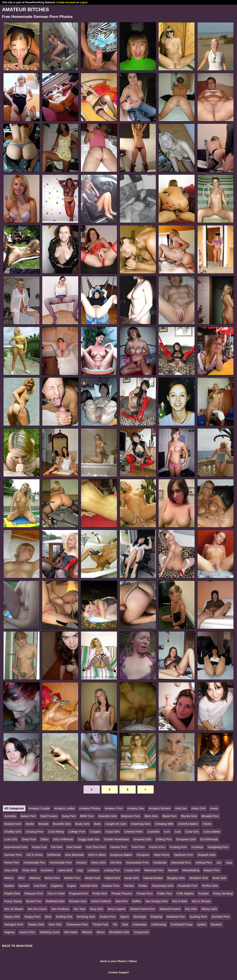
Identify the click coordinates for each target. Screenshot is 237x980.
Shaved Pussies (170, 909)
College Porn (77, 832)
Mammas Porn (154, 870)
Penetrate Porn (188, 886)
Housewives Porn (137, 863)
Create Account (66, 2)
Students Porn (176, 917)
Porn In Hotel (56, 893)
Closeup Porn (35, 832)
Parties (143, 886)
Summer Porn (221, 917)
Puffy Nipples (185, 893)
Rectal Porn (34, 901)
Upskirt (202, 924)
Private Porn (145, 893)
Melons (9, 878)
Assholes (10, 816)
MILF (21, 878)
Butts (97, 824)
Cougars (95, 832)
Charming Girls (141, 824)
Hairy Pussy (162, 855)
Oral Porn (40, 886)
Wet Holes (71, 932)
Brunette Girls (62, 824)
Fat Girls (57, 847)
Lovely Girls (132, 870)
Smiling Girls (64, 917)
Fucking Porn (178, 847)
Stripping (156, 917)
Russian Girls (78, 901)
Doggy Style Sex (89, 839)
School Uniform (101, 901)
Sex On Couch (37, 909)
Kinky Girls (29, 870)
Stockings (140, 917)
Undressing (159, 924)
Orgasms (57, 886)
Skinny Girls (209, 909)
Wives (101, 932)
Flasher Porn (119, 847)
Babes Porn (28, 816)
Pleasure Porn (34, 893)
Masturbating (191, 870)
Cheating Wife (164, 824)
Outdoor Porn (111, 886)
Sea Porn (122, 901)
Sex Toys (79, 909)
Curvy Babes (212, 832)
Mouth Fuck (93, 878)
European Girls (186, 839)
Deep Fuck (29, 839)
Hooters (81, 863)
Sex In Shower (201, 901)
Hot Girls (116, 863)
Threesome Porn (77, 924)
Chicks (207, 824)
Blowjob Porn (210, 816)
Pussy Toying (13, 901)
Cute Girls (11, 839)
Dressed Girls (142, 839)
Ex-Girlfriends (209, 839)
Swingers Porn (14, 924)
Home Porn (12, 863)
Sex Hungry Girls (157, 901)
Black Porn (170, 816)
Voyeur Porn (27, 932)
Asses (214, 808)
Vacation (216, 924)
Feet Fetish (74, 847)
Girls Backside (74, 855)
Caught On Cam (116, 824)
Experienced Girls (16, 847)
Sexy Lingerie (116, 909)
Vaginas (9, 932)
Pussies (203, 893)
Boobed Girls (13, 824)
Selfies (137, 901)
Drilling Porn (164, 839)
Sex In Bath (180, 901)
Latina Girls (65, 870)
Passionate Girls (163, 886)
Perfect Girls (210, 886)
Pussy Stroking (223, 893)
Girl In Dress (34, 855)
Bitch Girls (151, 816)
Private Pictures (122, 893)
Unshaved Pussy (182, 924)
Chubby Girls (13, 832)
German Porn (13, 855)
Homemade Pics (34, 863)
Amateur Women (160, 808)
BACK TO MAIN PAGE (17, 946)
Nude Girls (219, 878)
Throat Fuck (100, 924)
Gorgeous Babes (121, 855)
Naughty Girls (176, 878)
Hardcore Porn (184, 855)
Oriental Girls (89, 886)
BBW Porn (87, 816)
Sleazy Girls (12, 917)
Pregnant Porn (79, 893)
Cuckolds (153, 832)
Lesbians (94, 870)
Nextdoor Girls (199, 878)
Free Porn (138, 847)
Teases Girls (36, 924)
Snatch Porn (108, 917)
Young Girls (141, 932)
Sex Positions (60, 909)
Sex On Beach (14, 909)
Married (173, 870)
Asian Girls (198, 808)
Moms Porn (52, 878)
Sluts (48, 917)
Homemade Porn (61, 863)
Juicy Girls (11, 870)
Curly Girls (192, 832)
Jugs (229, 863)
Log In (84, 2)
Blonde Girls (189, 816)
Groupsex (143, 855)
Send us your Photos (113, 961)
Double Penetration (116, 839)
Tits (115, 924)
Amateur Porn (114, 808)
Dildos (45, 839)
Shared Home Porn (142, 909)
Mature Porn (212, 870)
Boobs (30, 824)
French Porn (157, 847)
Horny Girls (98, 863)
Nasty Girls (132, 878)
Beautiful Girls (108, 816)
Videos (133, 961)
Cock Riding (56, 832)
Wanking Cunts (50, 932)
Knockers (47, 870)
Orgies (72, 886)
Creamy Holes (134, 832)
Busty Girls (83, 824)
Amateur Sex (136, 808)
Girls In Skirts (97, 855)
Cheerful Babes (188, 824)
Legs (80, 870)
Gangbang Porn (218, 847)
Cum (167, 832)
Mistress (35, 878)
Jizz (219, 863)
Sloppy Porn (32, 917)
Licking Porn (112, 870)
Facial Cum (39, 847)
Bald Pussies (49, 816)
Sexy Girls (97, 909)
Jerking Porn (204, 863)
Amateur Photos (90, 808)
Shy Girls (191, 909)
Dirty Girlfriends (63, 839)
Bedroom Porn (131, 816)
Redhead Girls (55, 901)
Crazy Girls (113, 832)
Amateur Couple (39, 808)
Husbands (160, 863)
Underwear (140, 924)
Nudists (9, 886)
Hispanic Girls (207, 855)
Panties (129, 886)
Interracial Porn (181, 863)
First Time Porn (96, 847)
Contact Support (118, 972)
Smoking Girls (86, 917)
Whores (87, 932)
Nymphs (24, 886)
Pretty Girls (100, 893)
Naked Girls (112, 878)
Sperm (125, 917)
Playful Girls (12, 893)
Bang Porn (69, 816)
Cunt (178, 832)
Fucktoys (197, 847)
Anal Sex (181, 808)
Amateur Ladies (64, 808)
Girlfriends (54, 855)
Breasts (44, 824)
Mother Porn (72, 878)
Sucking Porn (198, 917)
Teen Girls (55, 924)
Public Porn (165, 893)
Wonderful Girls (119, 932)
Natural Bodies (153, 878)
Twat (125, 924)
